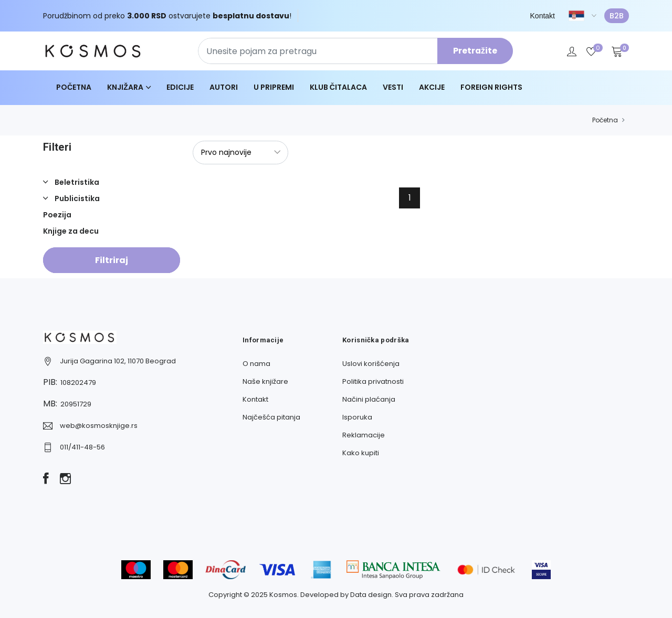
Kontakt (543, 16)
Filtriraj (112, 260)
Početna (74, 87)
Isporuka (357, 417)
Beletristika (76, 182)
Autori (224, 87)
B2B (617, 16)
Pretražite (475, 51)
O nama (256, 364)
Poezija (57, 215)
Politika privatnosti (373, 381)
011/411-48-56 (82, 447)
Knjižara (125, 87)
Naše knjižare (265, 381)
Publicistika (76, 198)
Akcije (432, 87)
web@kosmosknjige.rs (99, 426)
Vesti (393, 87)
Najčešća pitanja (271, 417)
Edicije (180, 87)
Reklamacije (364, 435)
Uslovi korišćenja (371, 364)
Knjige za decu (71, 231)
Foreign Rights (491, 87)
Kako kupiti (361, 453)
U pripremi (274, 87)
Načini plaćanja (369, 399)
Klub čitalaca (338, 87)
